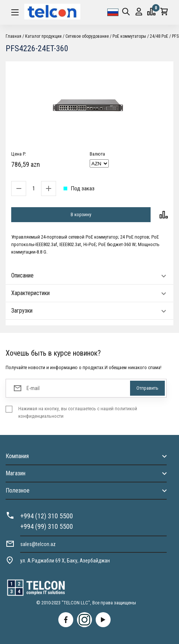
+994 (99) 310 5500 (47, 526)
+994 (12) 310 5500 (47, 516)
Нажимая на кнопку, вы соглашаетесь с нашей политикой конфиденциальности (78, 412)
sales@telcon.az (38, 544)
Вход (139, 12)
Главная (13, 36)
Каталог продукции (43, 36)
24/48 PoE (159, 36)
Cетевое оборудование (87, 36)
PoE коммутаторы (129, 36)
